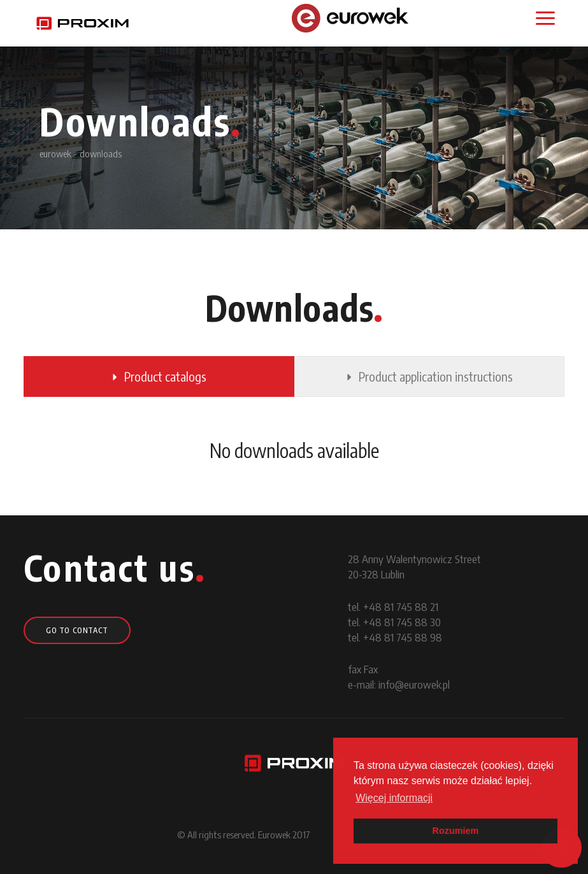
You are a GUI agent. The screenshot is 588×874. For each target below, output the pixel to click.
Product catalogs (159, 376)
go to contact (77, 630)
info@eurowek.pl (414, 684)
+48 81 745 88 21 (401, 606)
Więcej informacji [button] (394, 798)
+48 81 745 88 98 (403, 637)
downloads (101, 154)
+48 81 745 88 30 (402, 622)
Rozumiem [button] (456, 831)
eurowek (55, 154)
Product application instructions (429, 376)
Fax (371, 669)
